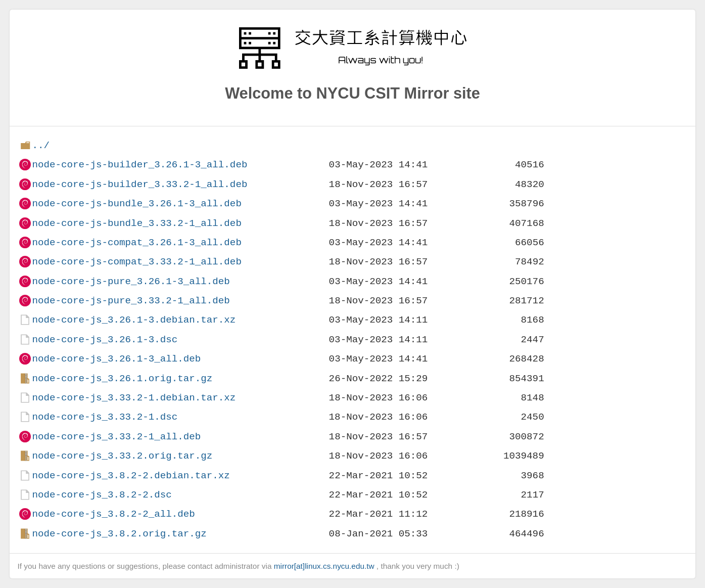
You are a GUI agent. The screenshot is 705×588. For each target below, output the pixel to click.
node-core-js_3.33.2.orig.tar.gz (122, 456)
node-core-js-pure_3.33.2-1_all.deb (131, 301)
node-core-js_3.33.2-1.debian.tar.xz (134, 398)
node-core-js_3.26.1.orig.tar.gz (122, 378)
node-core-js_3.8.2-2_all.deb (113, 514)
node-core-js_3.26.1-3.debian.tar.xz (134, 320)
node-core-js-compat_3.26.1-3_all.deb (136, 242)
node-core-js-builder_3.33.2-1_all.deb (139, 184)
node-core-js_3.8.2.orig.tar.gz (119, 534)
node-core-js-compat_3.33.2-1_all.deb (136, 262)
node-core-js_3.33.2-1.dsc (105, 417)
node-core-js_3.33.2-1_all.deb (116, 437)
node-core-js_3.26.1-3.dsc (105, 340)
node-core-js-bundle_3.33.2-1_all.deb (136, 223)
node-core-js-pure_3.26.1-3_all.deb (131, 281)
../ (41, 145)
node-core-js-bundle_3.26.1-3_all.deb (136, 203)
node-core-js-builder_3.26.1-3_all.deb (139, 165)
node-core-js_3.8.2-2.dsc (102, 495)
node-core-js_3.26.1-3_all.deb (116, 359)
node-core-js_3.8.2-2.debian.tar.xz (131, 476)
